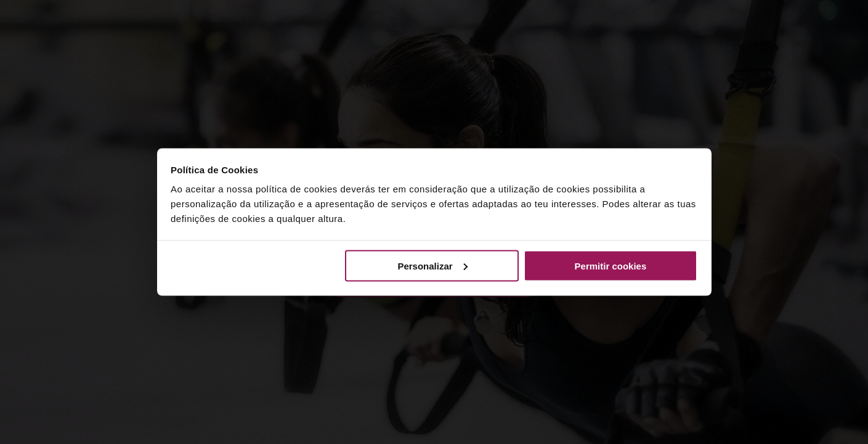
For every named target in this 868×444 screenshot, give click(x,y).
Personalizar (432, 265)
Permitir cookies (611, 265)
